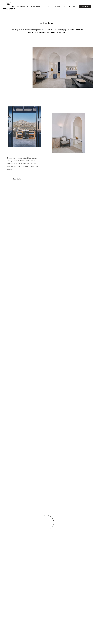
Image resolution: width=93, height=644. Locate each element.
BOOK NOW (85, 6)
